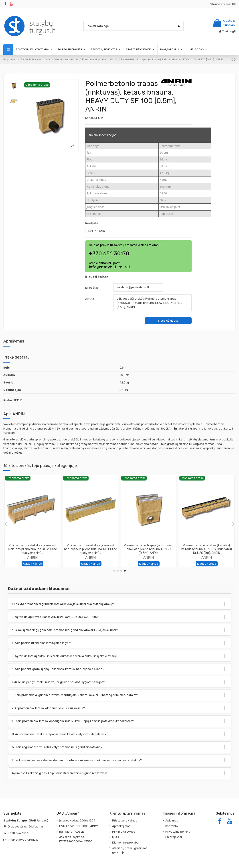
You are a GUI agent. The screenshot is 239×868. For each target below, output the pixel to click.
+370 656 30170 (19, 833)
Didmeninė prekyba (125, 843)
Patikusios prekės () (220, 4)
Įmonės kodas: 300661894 (77, 820)
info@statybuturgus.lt (110, 267)
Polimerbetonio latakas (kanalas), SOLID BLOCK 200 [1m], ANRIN (91, 547)
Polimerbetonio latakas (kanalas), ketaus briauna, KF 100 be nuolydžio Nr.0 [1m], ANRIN (32, 549)
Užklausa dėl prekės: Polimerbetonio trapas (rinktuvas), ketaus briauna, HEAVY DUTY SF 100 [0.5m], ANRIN (153, 303)
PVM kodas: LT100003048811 (79, 826)
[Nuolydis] (100, 231)
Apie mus (172, 820)
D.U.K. (116, 837)
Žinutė (90, 299)
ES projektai (174, 837)
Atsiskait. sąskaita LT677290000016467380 (76, 839)
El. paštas (92, 288)
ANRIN (32, 557)
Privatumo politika (178, 832)
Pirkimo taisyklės (124, 832)
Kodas (89, 118)
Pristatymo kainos (125, 820)
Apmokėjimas (121, 826)
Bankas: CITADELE (72, 832)
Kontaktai (172, 826)
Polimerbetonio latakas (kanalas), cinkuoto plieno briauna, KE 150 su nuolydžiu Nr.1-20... (149, 549)
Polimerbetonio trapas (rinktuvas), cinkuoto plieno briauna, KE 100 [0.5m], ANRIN (207, 549)
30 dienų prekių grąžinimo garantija (130, 850)
